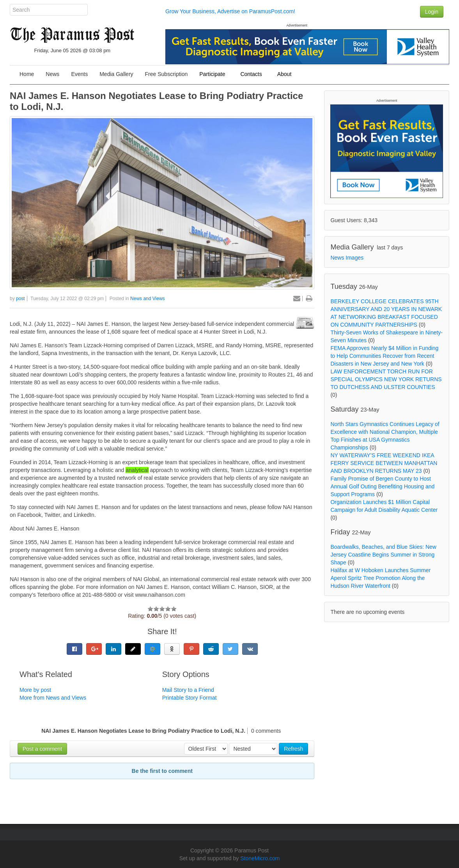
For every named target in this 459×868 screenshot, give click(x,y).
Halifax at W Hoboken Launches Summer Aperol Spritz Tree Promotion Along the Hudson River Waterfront (380, 578)
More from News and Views (53, 698)
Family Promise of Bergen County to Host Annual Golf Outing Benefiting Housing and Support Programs (382, 486)
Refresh (293, 749)
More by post (35, 690)
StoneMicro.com (260, 858)
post (20, 299)
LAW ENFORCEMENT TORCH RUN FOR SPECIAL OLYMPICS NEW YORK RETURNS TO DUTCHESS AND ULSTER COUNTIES (386, 379)
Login (432, 12)
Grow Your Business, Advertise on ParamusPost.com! (230, 11)
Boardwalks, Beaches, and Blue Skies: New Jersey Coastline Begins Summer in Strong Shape (383, 555)
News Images (347, 258)
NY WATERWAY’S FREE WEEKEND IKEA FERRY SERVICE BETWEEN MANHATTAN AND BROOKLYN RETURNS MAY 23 (384, 463)
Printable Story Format (190, 698)
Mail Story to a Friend (188, 690)
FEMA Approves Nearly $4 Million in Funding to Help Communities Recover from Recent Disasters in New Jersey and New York (384, 356)
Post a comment (42, 749)
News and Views (148, 299)
